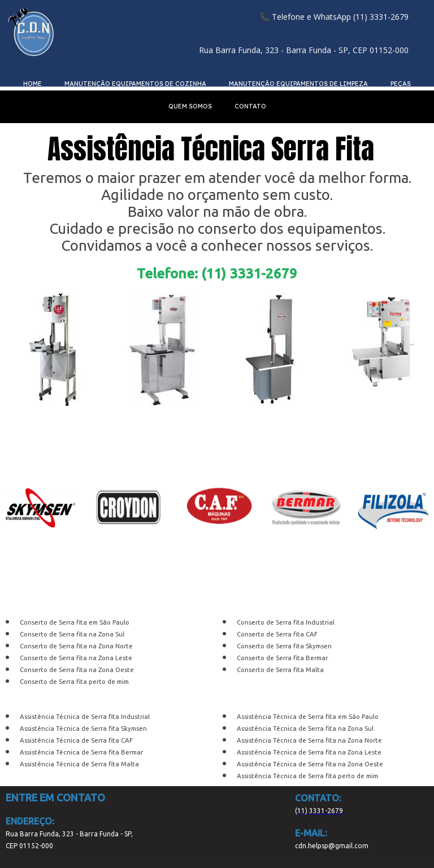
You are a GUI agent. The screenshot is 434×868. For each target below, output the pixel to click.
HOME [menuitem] (32, 84)
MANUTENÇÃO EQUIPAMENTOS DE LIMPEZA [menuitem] (298, 84)
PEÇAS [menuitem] (401, 84)
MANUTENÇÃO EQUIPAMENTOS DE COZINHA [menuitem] (135, 84)
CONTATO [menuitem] (250, 106)
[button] (334, 17)
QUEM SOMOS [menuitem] (190, 106)
